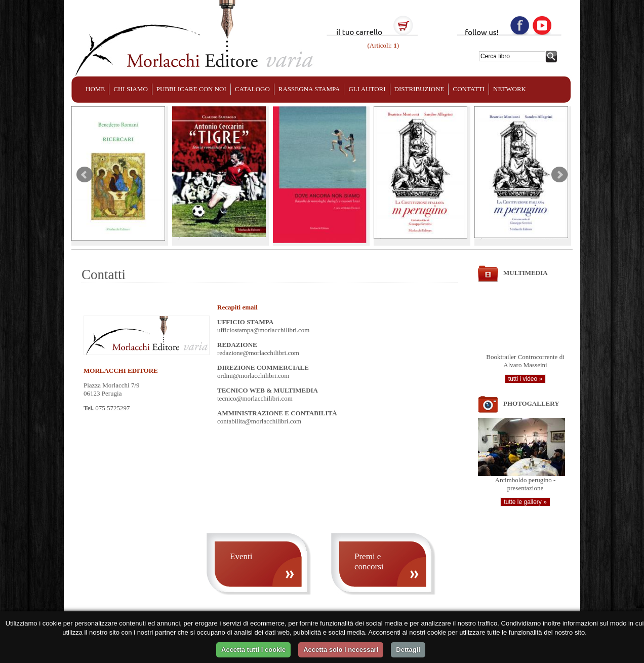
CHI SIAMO (131, 89)
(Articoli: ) (382, 45)
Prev (85, 175)
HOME (95, 89)
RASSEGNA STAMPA (309, 89)
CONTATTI (469, 89)
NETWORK (510, 89)
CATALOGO (252, 89)
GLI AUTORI (367, 89)
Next (559, 175)
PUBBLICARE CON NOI (191, 89)
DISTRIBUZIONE (419, 89)
